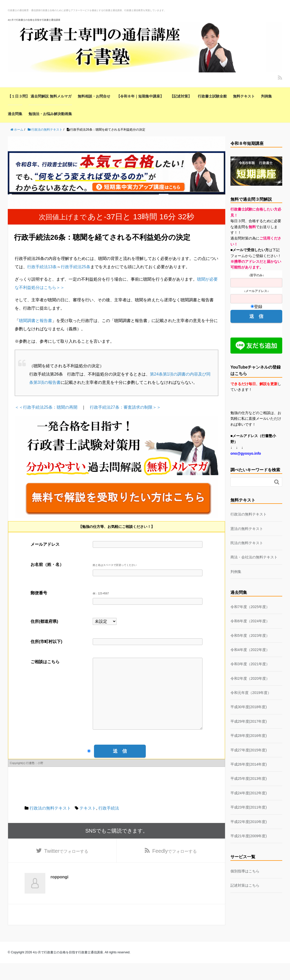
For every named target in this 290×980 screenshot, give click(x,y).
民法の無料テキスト (247, 543)
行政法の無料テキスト (50, 824)
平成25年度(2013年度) (249, 779)
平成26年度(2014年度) (249, 764)
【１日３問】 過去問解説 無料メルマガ (40, 96)
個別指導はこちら (245, 871)
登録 (256, 307)
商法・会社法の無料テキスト (254, 557)
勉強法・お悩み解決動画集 (50, 114)
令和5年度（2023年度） (250, 635)
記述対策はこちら (245, 885)
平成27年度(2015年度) (249, 750)
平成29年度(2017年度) (249, 721)
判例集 (266, 96)
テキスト (88, 824)
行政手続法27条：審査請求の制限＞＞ (125, 407)
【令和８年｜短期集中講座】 (140, 96)
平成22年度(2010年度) (249, 822)
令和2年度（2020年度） (250, 678)
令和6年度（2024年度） (250, 621)
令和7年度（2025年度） (250, 607)
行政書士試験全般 (212, 96)
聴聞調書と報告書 (35, 321)
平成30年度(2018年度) (249, 707)
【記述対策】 (181, 96)
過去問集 (15, 114)
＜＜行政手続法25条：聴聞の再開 (46, 407)
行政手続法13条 (42, 267)
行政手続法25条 (76, 267)
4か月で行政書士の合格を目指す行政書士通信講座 (34, 20)
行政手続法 (109, 824)
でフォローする (66, 867)
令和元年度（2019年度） (251, 693)
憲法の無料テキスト (247, 529)
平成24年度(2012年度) (249, 793)
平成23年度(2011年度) (249, 807)
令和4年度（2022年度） (250, 650)
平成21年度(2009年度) (249, 836)
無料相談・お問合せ (94, 96)
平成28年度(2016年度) (249, 736)
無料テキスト (244, 96)
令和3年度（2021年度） (250, 664)
